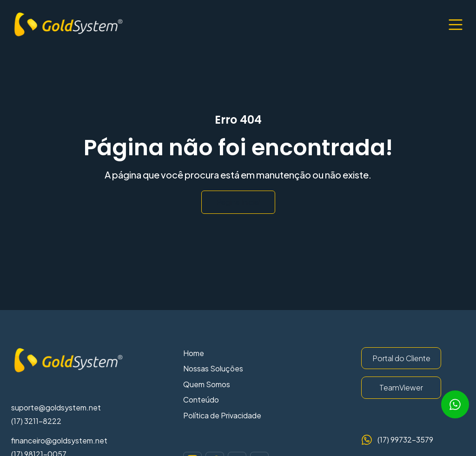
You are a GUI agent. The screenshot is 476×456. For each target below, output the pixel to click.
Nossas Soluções (213, 368)
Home (194, 353)
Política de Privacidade (222, 415)
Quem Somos (207, 384)
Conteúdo (201, 400)
